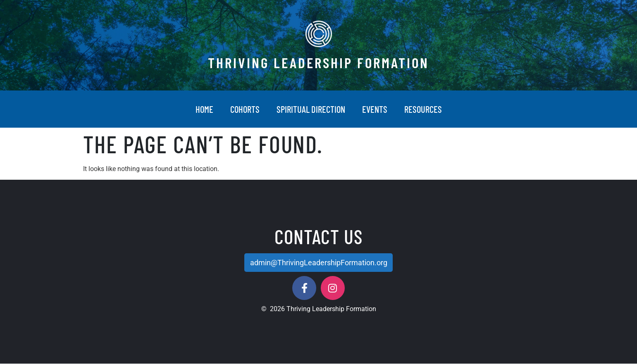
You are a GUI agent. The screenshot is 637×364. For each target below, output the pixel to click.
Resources (423, 109)
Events (375, 109)
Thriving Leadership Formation (318, 62)
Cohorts (245, 109)
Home (204, 109)
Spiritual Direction (311, 109)
